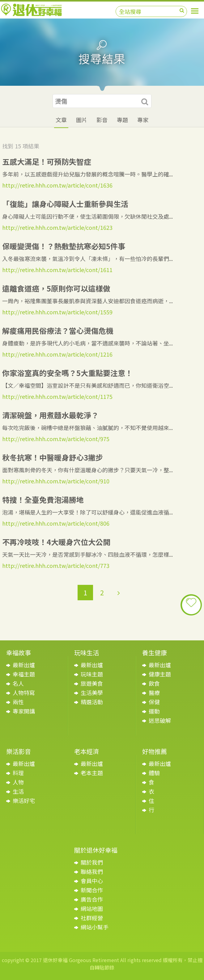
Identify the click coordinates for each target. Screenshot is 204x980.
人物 (18, 782)
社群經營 (92, 918)
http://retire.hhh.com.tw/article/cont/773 (56, 565)
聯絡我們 (92, 871)
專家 (143, 120)
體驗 (154, 773)
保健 (154, 702)
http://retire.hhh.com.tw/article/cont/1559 (57, 312)
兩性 (18, 702)
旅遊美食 (92, 683)
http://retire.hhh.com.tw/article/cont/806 (56, 523)
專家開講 (24, 711)
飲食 (154, 683)
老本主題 (92, 773)
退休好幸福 (31, 10)
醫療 (154, 693)
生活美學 (92, 693)
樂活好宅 (24, 800)
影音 (102, 120)
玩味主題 (92, 674)
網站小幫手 (95, 927)
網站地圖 (92, 908)
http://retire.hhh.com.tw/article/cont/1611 (57, 270)
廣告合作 (92, 899)
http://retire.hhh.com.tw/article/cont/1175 (57, 396)
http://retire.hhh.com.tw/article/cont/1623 (57, 227)
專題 (122, 120)
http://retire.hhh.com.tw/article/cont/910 (56, 481)
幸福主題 (24, 674)
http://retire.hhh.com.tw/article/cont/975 (56, 439)
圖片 (82, 120)
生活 (18, 791)
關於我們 (92, 862)
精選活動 (92, 702)
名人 (18, 683)
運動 (154, 711)
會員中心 (92, 881)
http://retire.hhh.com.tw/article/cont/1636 (57, 185)
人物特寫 (24, 693)
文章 (61, 120)
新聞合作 (92, 890)
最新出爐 (24, 665)
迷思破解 (160, 720)
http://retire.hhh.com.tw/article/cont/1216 (57, 354)
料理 (18, 773)
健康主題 (160, 674)
